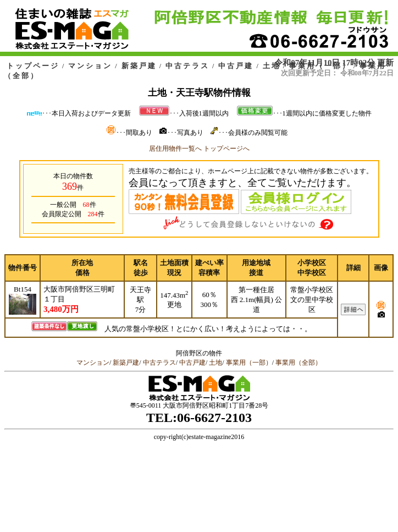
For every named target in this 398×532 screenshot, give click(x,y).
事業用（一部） (320, 66)
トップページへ (226, 149)
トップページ (33, 66)
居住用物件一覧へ (175, 149)
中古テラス (187, 66)
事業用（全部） (298, 363)
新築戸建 (139, 66)
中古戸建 (236, 66)
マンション (90, 66)
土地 (272, 66)
